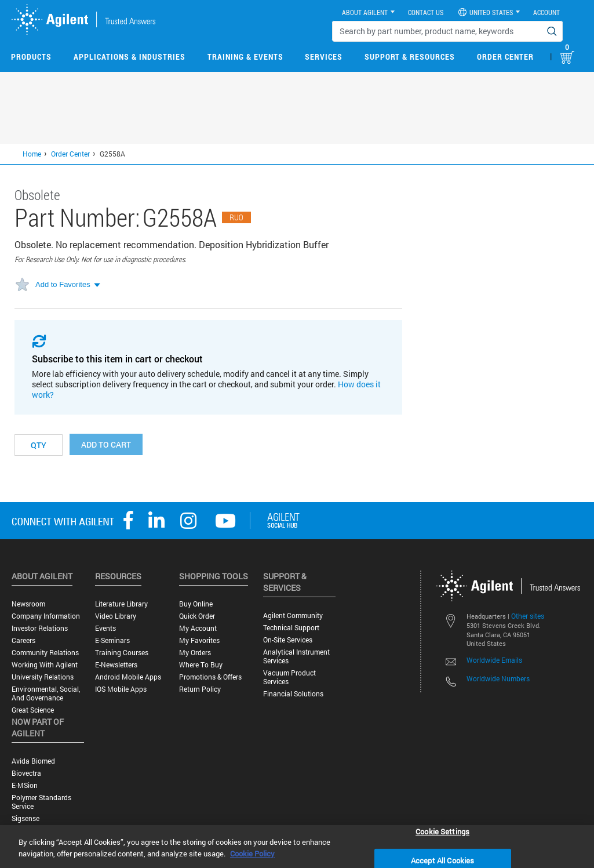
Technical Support (291, 628)
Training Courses (122, 653)
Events (105, 628)
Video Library (116, 616)
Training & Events (245, 57)
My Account (198, 628)
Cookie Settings (442, 831)
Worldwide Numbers (498, 678)
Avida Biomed (33, 761)
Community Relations (45, 653)
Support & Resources (410, 57)
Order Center (505, 57)
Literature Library (121, 604)
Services (324, 57)
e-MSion (25, 785)
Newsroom (28, 604)
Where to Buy (201, 665)
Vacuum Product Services (289, 677)
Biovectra (26, 773)
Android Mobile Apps (128, 677)
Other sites (528, 616)
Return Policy (200, 689)
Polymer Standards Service (41, 802)
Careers (23, 640)
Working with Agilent (45, 665)
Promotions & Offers (210, 677)
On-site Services (288, 640)
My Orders (195, 653)
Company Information (46, 616)
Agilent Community (293, 615)
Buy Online (196, 604)
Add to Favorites (63, 284)
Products (31, 57)
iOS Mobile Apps (121, 689)
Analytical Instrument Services (296, 656)
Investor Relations (40, 628)
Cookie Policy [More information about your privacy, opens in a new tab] (252, 854)
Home (32, 154)
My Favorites (199, 640)
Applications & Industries (130, 57)
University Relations (43, 677)
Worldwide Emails (494, 660)
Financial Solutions (293, 694)
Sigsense (25, 818)
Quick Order (197, 616)
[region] (297, 847)
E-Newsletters (116, 665)
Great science (33, 710)
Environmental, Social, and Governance (46, 693)
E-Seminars (112, 640)
